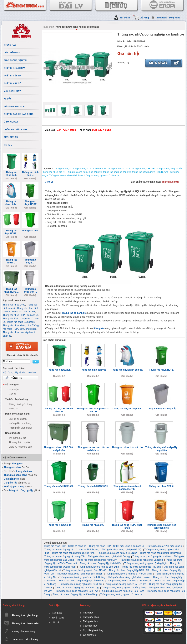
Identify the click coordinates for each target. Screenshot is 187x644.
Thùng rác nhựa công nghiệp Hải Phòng (160, 553)
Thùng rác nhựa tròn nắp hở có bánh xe (93, 449)
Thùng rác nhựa (170, 182)
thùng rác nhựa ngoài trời (169, 169)
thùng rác (99, 328)
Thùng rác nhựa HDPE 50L (59, 486)
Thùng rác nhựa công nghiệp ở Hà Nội (122, 550)
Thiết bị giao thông (14, 487)
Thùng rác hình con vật (93, 370)
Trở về (49, 182)
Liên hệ (13, 394)
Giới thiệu (14, 390)
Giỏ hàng (144, 18)
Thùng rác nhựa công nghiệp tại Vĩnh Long (76, 588)
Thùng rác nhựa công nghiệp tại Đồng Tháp (124, 588)
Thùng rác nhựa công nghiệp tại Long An (129, 577)
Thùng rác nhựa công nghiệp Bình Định (99, 567)
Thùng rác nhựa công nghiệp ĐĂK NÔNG (85, 570)
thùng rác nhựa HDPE (143, 169)
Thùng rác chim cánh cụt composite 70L (127, 488)
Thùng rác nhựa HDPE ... (11, 232)
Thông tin (13, 409)
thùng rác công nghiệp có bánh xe (101, 175)
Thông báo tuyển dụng (20, 404)
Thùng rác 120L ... (30, 232)
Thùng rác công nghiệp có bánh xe (84, 172)
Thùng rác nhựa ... (11, 261)
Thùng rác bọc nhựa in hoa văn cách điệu (161, 526)
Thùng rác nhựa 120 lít (161, 486)
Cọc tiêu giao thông (93, 630)
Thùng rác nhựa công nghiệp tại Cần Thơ (76, 591)
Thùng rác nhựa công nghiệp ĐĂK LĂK (129, 570)
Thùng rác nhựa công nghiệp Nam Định (97, 560)
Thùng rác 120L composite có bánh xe (93, 410)
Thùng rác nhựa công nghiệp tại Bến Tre (125, 584)
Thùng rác (88, 613)
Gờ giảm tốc (10, 483)
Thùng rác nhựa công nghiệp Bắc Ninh (117, 553)
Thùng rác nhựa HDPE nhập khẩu (127, 526)
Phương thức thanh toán (25, 623)
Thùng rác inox (91, 621)
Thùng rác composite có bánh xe (66, 175)
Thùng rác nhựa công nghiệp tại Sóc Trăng (122, 591)
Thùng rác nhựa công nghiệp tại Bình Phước (129, 581)
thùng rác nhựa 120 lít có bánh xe (89, 169)
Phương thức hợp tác (20, 442)
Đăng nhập (175, 18)
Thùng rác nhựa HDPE (161, 370)
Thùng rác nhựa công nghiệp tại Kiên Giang (75, 594)
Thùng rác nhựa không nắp (161, 409)
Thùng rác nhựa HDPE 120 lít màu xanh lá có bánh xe (116, 546)
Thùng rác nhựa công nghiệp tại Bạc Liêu (80, 584)
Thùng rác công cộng (15, 475)
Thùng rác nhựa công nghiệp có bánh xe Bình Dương (72, 550)
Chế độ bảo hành (18, 419)
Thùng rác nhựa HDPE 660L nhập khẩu (59, 449)
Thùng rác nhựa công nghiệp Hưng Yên (65, 556)
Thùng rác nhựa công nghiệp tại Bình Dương (82, 577)
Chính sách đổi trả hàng (25, 640)
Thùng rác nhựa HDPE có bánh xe (59, 410)
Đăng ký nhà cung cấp (20, 447)
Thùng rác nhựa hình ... (11, 203)
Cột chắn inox (11, 479)
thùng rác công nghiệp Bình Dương (150, 172)
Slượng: (122, 63)
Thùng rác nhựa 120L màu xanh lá (165, 546)
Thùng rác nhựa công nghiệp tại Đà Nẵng (141, 560)
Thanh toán (161, 18)
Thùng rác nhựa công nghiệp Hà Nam (152, 556)
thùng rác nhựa (63, 169)
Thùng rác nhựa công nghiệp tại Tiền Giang (81, 581)
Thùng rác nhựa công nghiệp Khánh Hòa (101, 563)
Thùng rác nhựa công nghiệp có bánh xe (121, 594)
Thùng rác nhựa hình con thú (127, 370)
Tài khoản (125, 18)
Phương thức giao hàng (25, 615)
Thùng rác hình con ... (30, 174)
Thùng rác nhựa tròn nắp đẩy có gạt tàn (161, 449)
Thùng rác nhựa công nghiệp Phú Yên (141, 567)
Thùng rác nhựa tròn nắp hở (127, 447)
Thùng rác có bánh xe (74, 313)
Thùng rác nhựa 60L (93, 525)
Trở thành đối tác (17, 438)
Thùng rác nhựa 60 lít (59, 525)
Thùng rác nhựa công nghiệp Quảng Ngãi (146, 563)
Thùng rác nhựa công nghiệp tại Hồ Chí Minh (128, 574)
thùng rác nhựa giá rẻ (54, 172)
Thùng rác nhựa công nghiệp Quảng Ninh (73, 553)
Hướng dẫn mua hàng (20, 423)
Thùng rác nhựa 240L (59, 370)
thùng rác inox (24, 471)
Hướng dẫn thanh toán (20, 428)
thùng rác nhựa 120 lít (119, 169)
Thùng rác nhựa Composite (127, 409)
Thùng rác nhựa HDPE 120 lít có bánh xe (65, 546)
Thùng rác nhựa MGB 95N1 (93, 486)
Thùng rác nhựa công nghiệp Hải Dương (109, 556)
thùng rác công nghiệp (21, 490)
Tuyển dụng (58, 618)
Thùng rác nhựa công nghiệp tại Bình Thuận (80, 574)
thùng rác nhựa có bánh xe (117, 172)
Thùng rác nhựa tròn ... (30, 290)
